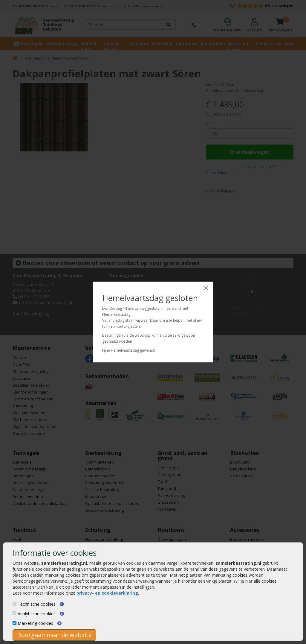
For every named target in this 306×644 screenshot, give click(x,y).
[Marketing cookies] (14, 623)
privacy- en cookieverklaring (107, 593)
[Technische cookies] (14, 604)
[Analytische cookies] (14, 613)
